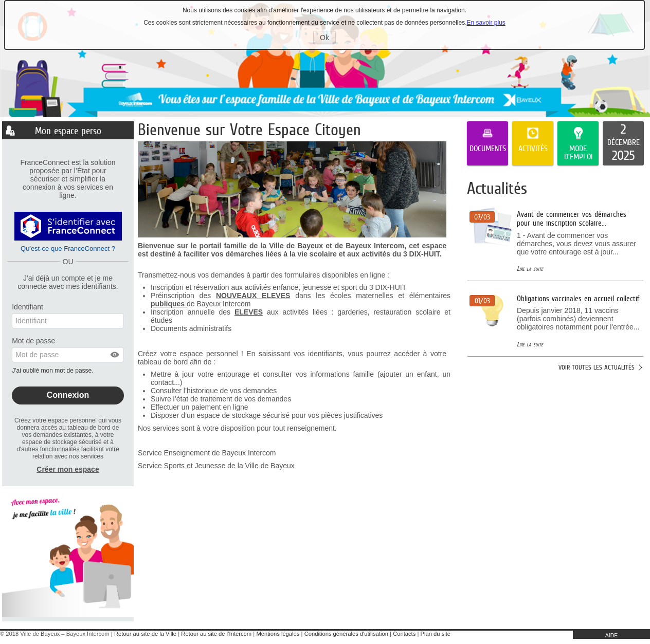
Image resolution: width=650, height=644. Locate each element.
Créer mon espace (68, 469)
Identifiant (28, 307)
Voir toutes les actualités (597, 367)
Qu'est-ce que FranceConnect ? (68, 249)
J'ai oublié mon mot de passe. (53, 371)
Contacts (404, 634)
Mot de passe (33, 341)
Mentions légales (278, 634)
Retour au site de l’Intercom (216, 634)
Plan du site (436, 634)
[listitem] (623, 143)
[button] (115, 355)
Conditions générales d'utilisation (346, 634)
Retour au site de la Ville (145, 634)
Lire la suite (530, 269)
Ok (328, 39)
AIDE (612, 635)
